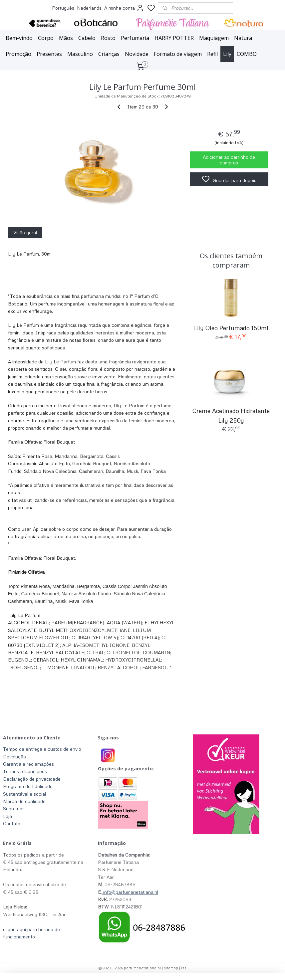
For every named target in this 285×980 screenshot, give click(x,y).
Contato (12, 823)
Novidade (137, 54)
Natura (243, 38)
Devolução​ (14, 757)
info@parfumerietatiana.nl (131, 892)
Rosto (108, 38)
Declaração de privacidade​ (32, 779)
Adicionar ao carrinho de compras (229, 160)
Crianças (109, 54)
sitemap (171, 968)
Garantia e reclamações (28, 764)
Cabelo (87, 38)
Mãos (66, 38)
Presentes (49, 54)
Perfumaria (135, 38)
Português (63, 8)
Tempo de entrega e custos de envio (42, 749)
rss (184, 968)
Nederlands (89, 8)
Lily (227, 54)
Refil (212, 54)
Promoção (18, 54)
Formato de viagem (178, 54)
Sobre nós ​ (14, 808)
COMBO (247, 54)
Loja (7, 816)
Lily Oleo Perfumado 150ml (231, 328)
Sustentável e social (24, 794)
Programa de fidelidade (28, 786)
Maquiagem (214, 38)
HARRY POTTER (174, 38)
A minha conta (124, 8)
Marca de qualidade (24, 801)
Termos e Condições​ (25, 771)
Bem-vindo (19, 38)
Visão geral (25, 232)
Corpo (46, 38)
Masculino (80, 54)
